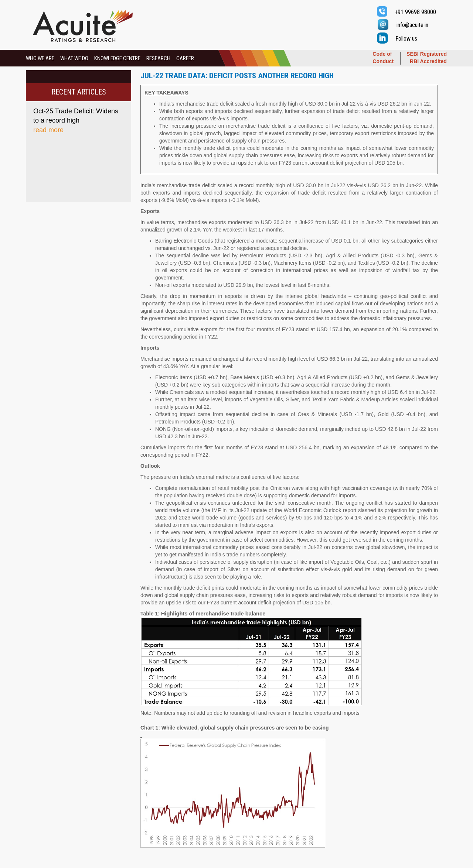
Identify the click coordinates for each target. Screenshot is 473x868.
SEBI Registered (427, 54)
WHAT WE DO (74, 58)
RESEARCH (158, 58)
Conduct (383, 61)
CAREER (185, 58)
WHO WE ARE (40, 58)
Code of (382, 54)
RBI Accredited (428, 61)
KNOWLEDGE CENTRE (117, 58)
